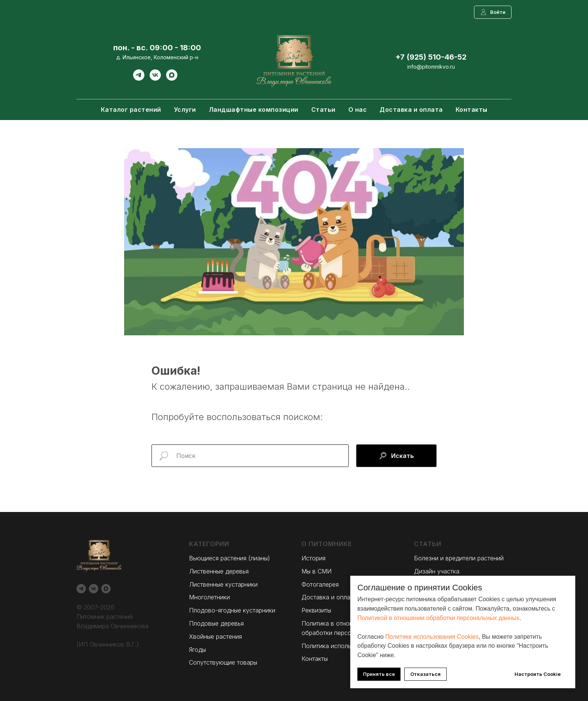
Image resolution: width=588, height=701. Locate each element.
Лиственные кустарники (223, 584)
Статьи (323, 110)
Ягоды (197, 650)
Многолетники (209, 597)
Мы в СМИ (316, 571)
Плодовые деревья (216, 623)
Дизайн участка (437, 571)
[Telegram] (139, 79)
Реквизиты (316, 610)
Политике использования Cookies (432, 637)
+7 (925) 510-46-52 (431, 57)
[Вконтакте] (155, 79)
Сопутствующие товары (223, 662)
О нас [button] (358, 110)
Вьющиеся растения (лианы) (229, 558)
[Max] (172, 79)
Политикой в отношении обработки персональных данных (438, 618)
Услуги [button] (185, 110)
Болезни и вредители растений (459, 558)
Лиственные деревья (219, 571)
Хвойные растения (215, 636)
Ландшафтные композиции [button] (254, 110)
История (313, 558)
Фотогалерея (320, 584)
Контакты (472, 110)
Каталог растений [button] (131, 110)
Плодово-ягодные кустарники (232, 610)
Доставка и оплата (411, 110)
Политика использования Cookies (350, 646)
